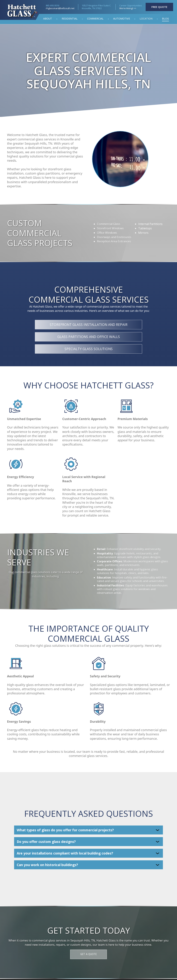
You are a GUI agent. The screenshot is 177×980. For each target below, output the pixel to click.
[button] (146, 19)
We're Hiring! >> (128, 8)
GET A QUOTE (89, 954)
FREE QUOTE (159, 7)
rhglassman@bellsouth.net (60, 8)
